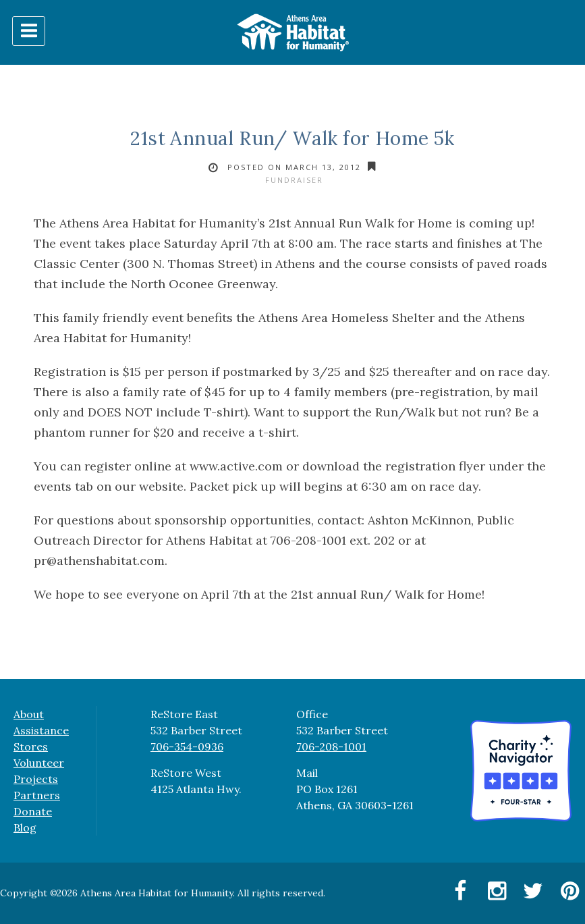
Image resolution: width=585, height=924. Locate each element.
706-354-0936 (187, 746)
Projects (36, 779)
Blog (25, 827)
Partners (37, 795)
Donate (33, 811)
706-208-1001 (331, 746)
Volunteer (39, 763)
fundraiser (294, 180)
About (29, 714)
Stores (31, 746)
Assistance (41, 730)
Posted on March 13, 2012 (294, 167)
